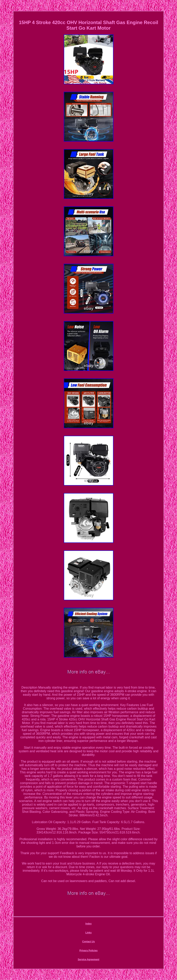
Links (88, 933)
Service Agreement (88, 959)
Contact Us (88, 942)
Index (88, 924)
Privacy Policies (88, 951)
